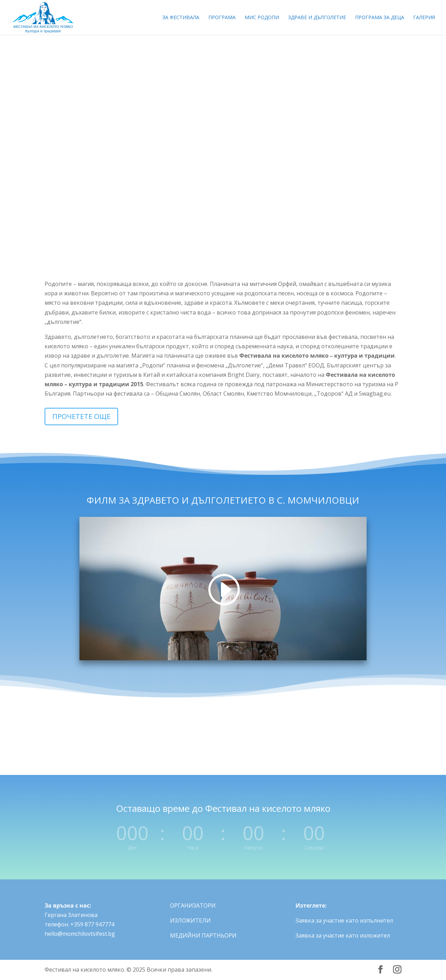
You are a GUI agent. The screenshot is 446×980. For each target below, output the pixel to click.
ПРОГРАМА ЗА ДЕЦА (380, 18)
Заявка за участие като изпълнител (344, 920)
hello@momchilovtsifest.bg (80, 934)
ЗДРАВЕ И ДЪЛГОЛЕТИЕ (317, 18)
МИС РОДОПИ (262, 18)
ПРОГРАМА (222, 18)
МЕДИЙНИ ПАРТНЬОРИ (203, 935)
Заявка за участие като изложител (343, 935)
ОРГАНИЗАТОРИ (193, 905)
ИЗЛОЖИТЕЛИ (190, 920)
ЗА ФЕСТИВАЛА (181, 18)
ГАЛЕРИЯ (424, 18)
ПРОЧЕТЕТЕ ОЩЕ (81, 416)
